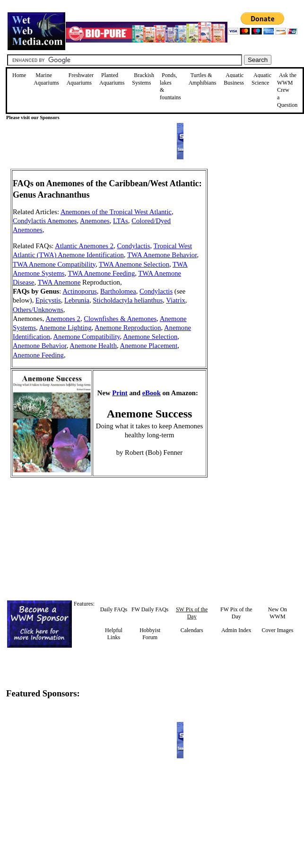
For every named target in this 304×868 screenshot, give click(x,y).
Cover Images (277, 630)
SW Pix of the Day (192, 613)
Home (19, 75)
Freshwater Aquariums (80, 79)
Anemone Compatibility (86, 337)
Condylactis (133, 246)
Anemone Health (93, 346)
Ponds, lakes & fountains (170, 86)
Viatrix (176, 300)
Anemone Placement (149, 346)
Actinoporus (79, 291)
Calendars (192, 630)
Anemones (95, 221)
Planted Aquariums (112, 79)
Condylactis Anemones (45, 221)
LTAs (121, 221)
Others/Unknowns (38, 310)
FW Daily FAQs (150, 609)
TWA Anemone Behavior (162, 255)
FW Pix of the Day (236, 613)
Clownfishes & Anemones (120, 319)
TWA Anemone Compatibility (54, 264)
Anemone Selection (150, 337)
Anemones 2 (63, 319)
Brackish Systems (143, 79)
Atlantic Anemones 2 (84, 246)
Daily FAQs (114, 609)
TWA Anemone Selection (134, 264)
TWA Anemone (59, 282)
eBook (152, 393)
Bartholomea (118, 291)
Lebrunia (77, 300)
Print (120, 393)
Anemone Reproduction (128, 328)
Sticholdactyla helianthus (128, 300)
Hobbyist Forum (150, 634)
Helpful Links (114, 634)
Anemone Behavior (40, 346)
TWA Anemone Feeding (102, 273)
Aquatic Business (234, 79)
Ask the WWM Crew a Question (287, 90)
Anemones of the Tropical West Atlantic (116, 212)
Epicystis (48, 300)
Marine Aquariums (46, 79)
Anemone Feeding (38, 355)
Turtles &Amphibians (203, 79)
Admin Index (236, 630)
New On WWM (278, 613)
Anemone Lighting (65, 328)
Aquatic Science (261, 79)
